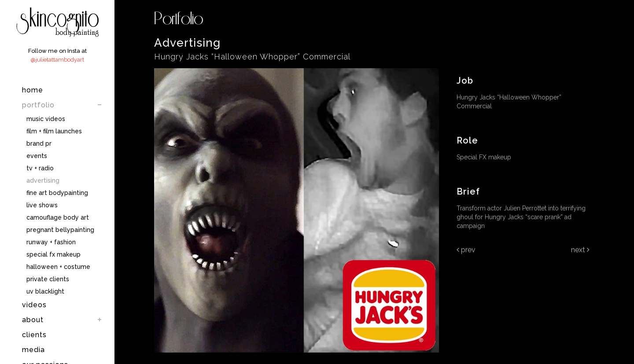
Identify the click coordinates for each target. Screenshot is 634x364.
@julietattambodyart (57, 60)
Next (580, 250)
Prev (466, 250)
